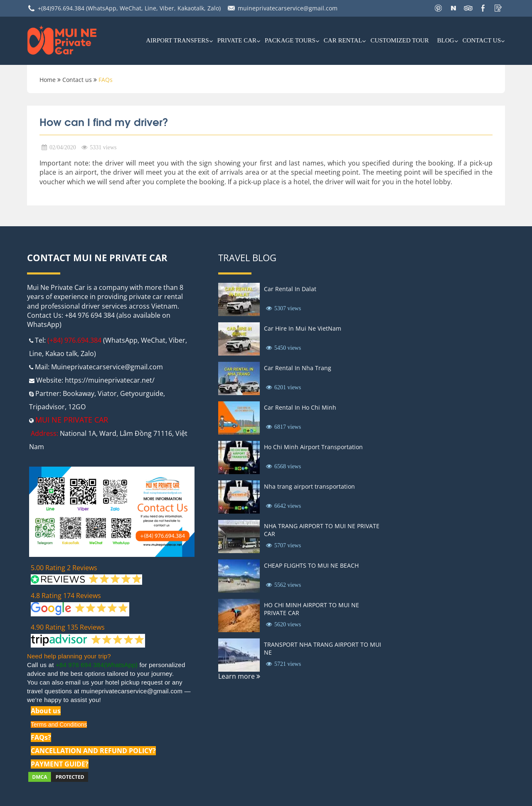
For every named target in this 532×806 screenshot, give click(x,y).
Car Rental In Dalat (290, 289)
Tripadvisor (47, 407)
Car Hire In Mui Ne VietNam (303, 328)
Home (48, 80)
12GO (77, 407)
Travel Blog (247, 257)
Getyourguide (142, 393)
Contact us (482, 40)
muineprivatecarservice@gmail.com (288, 8)
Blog (446, 40)
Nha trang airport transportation (309, 486)
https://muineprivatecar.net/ (110, 380)
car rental (343, 40)
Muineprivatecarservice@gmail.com (107, 367)
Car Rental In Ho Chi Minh (300, 407)
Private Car (237, 40)
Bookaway (79, 393)
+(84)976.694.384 (61, 8)
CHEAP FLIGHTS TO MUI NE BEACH (311, 565)
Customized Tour (399, 40)
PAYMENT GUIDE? (60, 764)
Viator (107, 393)
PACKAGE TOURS (290, 40)
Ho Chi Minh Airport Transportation (313, 447)
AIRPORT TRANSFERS (177, 40)
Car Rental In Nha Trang (298, 368)
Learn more (239, 676)
